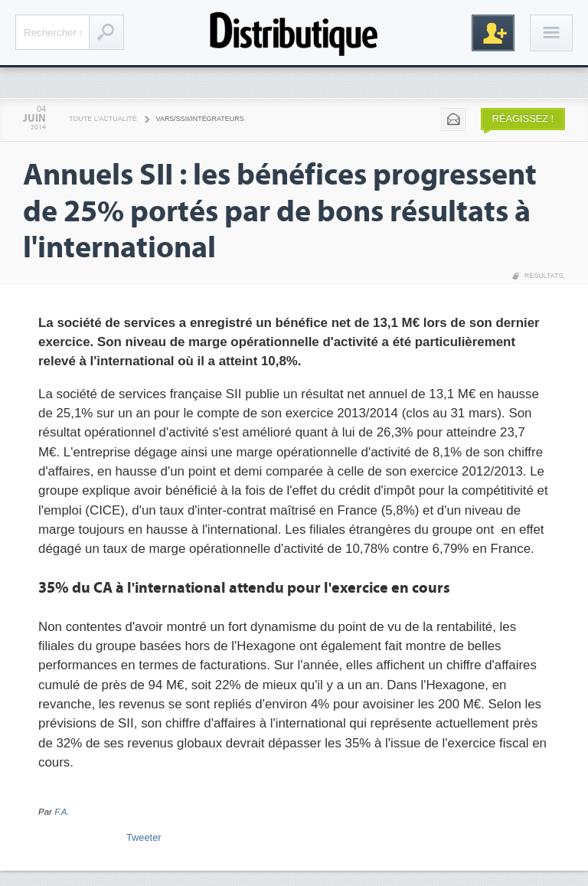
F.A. (62, 812)
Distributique (294, 33)
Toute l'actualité (103, 119)
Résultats (544, 276)
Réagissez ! (523, 118)
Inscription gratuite (493, 33)
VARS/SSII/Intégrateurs (200, 119)
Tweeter (144, 837)
